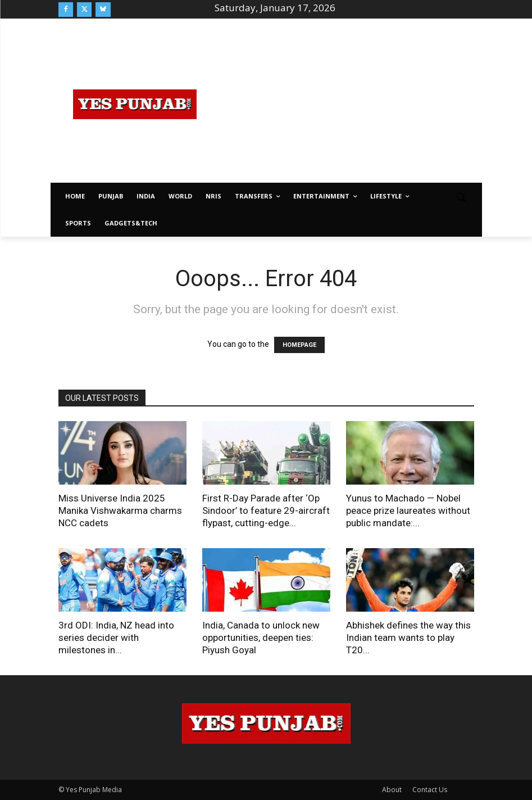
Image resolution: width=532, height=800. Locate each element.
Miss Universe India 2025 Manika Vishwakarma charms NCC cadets (120, 510)
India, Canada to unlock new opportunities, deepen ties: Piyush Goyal (261, 638)
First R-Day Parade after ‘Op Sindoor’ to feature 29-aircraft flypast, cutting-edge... (266, 510)
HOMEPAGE (299, 345)
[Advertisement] (372, 102)
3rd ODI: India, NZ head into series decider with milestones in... (116, 638)
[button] (461, 196)
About (392, 790)
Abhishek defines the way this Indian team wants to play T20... (408, 638)
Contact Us (430, 790)
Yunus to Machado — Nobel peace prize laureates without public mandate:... (408, 510)
